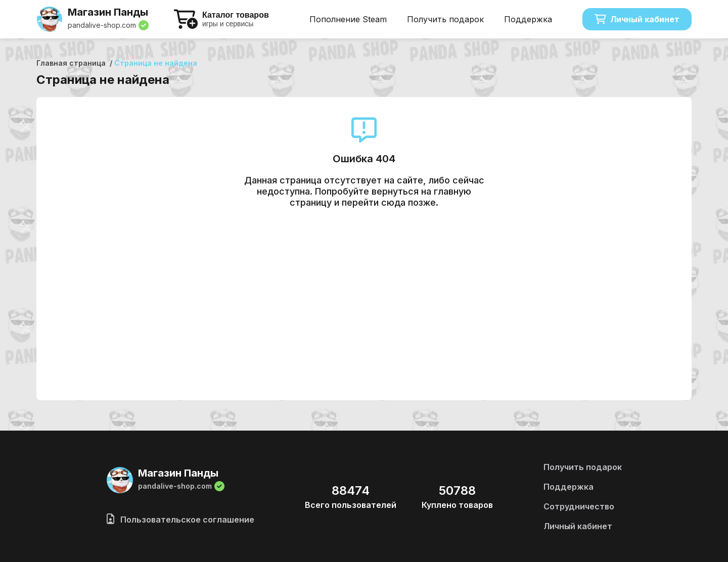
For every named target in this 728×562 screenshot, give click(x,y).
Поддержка (528, 19)
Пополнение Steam (348, 19)
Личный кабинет (637, 19)
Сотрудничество (579, 506)
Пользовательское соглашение (180, 520)
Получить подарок (445, 19)
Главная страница (71, 63)
